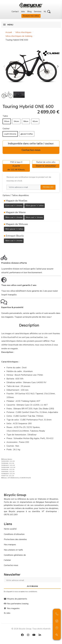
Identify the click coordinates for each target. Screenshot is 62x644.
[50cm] (7, 121)
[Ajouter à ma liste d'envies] (4, 247)
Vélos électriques (23, 32)
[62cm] (35, 121)
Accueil (9, 32)
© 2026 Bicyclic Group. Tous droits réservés (31, 629)
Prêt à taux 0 (16, 166)
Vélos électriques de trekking (19, 36)
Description (29, 325)
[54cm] (16, 121)
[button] (49, 12)
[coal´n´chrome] (10, 134)
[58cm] (26, 121)
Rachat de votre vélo (46, 164)
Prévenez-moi (48, 187)
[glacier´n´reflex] (27, 134)
